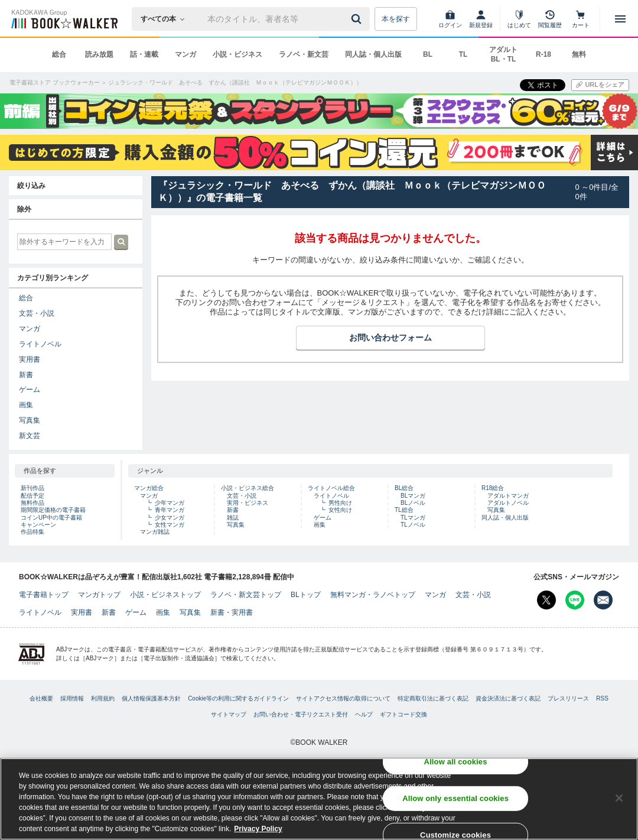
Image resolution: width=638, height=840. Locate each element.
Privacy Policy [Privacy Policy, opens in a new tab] (258, 829)
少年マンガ (170, 503)
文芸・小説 (37, 313)
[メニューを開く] (620, 19)
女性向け (340, 510)
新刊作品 (32, 488)
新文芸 (30, 436)
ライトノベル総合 (331, 488)
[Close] (619, 798)
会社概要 (41, 698)
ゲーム (30, 390)
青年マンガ (170, 510)
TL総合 (404, 510)
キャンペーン (38, 525)
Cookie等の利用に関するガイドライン (238, 698)
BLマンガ (413, 496)
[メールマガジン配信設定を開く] (603, 600)
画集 (26, 405)
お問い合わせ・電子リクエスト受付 (301, 714)
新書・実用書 (232, 612)
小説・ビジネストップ (165, 595)
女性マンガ (170, 525)
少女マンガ (170, 518)
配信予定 (32, 496)
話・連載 (144, 54)
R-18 (543, 54)
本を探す (396, 19)
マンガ (185, 54)
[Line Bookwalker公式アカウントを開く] (575, 600)
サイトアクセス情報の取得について (343, 698)
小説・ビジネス (237, 54)
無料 (579, 54)
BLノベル (413, 503)
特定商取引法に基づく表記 (433, 698)
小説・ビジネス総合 (248, 488)
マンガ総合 (149, 488)
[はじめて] (519, 19)
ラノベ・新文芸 (304, 54)
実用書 (30, 359)
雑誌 (233, 518)
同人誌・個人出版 (373, 54)
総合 (59, 54)
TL (463, 54)
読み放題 (99, 54)
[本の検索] (166, 19)
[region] (319, 799)
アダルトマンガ (508, 496)
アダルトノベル (508, 503)
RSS (602, 698)
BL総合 (404, 488)
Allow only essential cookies (455, 798)
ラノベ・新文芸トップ (246, 595)
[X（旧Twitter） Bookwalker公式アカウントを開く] (546, 600)
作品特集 (32, 532)
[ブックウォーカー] (64, 19)
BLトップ (306, 595)
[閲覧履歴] (550, 19)
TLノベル (413, 525)
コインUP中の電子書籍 (51, 518)
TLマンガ (413, 518)
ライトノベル (40, 344)
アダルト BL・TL (503, 54)
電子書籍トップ (44, 595)
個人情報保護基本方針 (151, 698)
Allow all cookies (456, 762)
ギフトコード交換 (403, 714)
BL (428, 54)
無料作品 (32, 503)
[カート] (581, 19)
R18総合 (493, 488)
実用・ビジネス (248, 503)
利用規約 (103, 698)
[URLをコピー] (600, 85)
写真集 (30, 420)
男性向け (340, 503)
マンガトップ (99, 595)
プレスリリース (568, 698)
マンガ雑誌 (155, 532)
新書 (26, 375)
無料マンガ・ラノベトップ (373, 595)
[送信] (358, 19)
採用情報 (72, 698)
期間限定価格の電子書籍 (53, 510)
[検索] (358, 19)
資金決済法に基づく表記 (508, 698)
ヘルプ (364, 714)
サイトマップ (229, 714)
